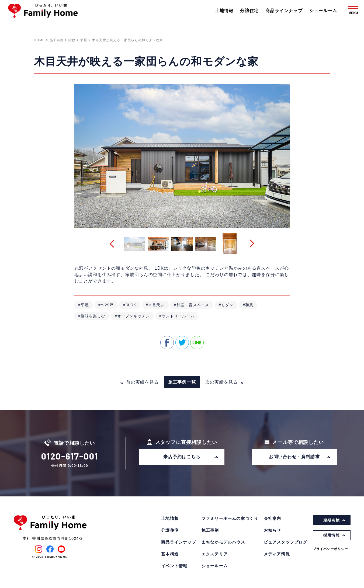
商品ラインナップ (284, 11)
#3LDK (130, 305)
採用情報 (334, 535)
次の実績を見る (225, 382)
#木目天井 (155, 305)
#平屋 (84, 305)
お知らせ (273, 530)
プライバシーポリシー (331, 549)
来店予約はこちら (191, 457)
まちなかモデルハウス (223, 542)
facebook (167, 343)
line (197, 343)
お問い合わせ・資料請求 (300, 457)
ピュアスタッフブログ (286, 542)
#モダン (226, 305)
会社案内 (273, 518)
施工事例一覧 (182, 382)
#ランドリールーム (177, 316)
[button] (113, 244)
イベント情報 (174, 566)
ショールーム (323, 11)
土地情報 (224, 11)
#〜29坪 (106, 305)
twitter (182, 343)
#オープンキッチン (132, 316)
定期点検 (334, 520)
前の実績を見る (139, 382)
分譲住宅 (249, 11)
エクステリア (215, 554)
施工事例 (210, 530)
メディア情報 (277, 554)
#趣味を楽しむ (92, 316)
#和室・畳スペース (192, 305)
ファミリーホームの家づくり (230, 518)
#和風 (248, 305)
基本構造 (170, 554)
